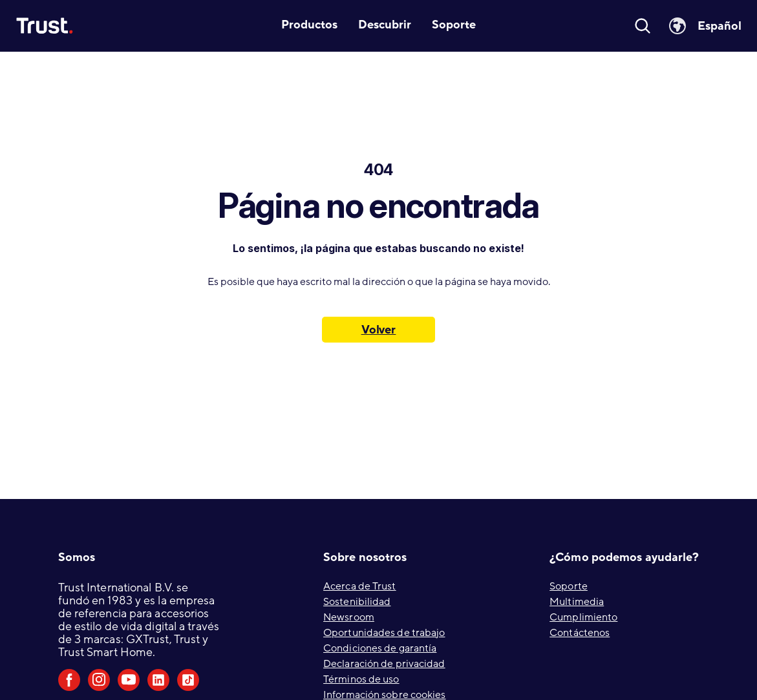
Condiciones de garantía (380, 648)
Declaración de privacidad (384, 664)
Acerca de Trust (360, 586)
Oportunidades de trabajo (384, 633)
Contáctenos (580, 633)
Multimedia (577, 602)
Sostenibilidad (357, 602)
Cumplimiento (583, 617)
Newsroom (349, 617)
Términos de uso (361, 679)
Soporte (569, 586)
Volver (379, 330)
